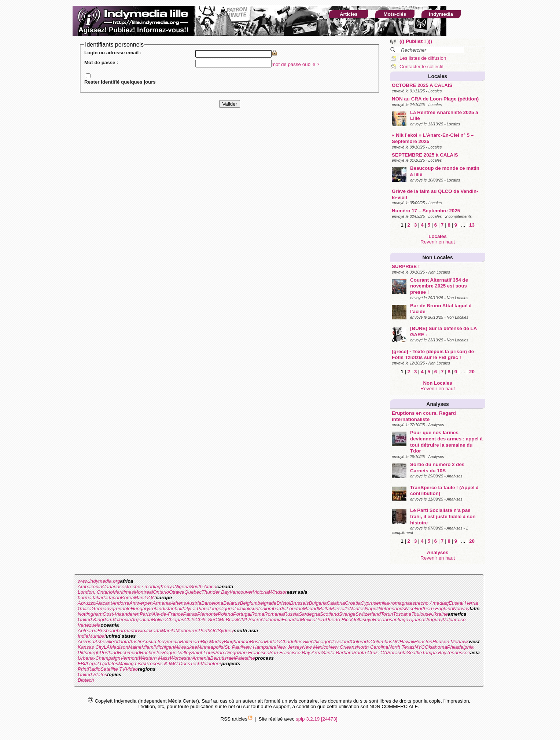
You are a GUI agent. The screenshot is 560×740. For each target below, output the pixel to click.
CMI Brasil (227, 620)
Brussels (299, 603)
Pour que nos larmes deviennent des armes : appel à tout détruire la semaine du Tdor (446, 442)
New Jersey (289, 647)
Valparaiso (454, 620)
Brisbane (107, 631)
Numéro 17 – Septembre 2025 (426, 211)
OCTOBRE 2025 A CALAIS (422, 85)
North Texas (401, 647)
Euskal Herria (463, 603)
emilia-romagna (393, 603)
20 (472, 372)
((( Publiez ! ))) (416, 41)
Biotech (86, 680)
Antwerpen (141, 603)
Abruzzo (87, 603)
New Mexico (315, 647)
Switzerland (368, 614)
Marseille (340, 609)
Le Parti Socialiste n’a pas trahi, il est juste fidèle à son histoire (443, 516)
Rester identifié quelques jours (120, 82)
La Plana (200, 609)
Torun (387, 614)
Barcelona (212, 603)
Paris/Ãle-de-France (161, 614)
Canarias (112, 587)
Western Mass (154, 658)
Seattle (415, 653)
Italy (185, 609)
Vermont (129, 658)
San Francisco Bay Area (296, 653)
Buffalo (273, 642)
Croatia (353, 603)
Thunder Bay (215, 592)
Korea (128, 598)
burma (85, 598)
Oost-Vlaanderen (121, 614)
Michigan (164, 647)
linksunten (254, 609)
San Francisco (253, 653)
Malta (324, 609)
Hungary (140, 609)
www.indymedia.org (99, 581)
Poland (225, 614)
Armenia (162, 603)
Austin (136, 642)
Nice (410, 609)
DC (396, 642)
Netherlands (392, 609)
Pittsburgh (89, 653)
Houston (423, 642)
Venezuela (89, 625)
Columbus (382, 642)
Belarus (231, 603)
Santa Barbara (338, 653)
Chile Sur (205, 620)
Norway (461, 609)
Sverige (347, 614)
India (83, 636)
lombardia (276, 609)
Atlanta (122, 642)
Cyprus (368, 603)
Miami (148, 647)
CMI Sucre (249, 620)
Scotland (329, 614)
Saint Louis (203, 653)
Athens (178, 603)
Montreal (143, 592)
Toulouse (421, 614)
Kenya (167, 587)
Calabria (336, 603)
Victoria (261, 592)
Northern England (434, 609)
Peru (321, 620)
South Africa (203, 587)
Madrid (310, 609)
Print (83, 669)
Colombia (271, 620)
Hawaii (407, 642)
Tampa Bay (434, 653)
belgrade (267, 603)
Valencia (122, 620)
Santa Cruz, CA (370, 653)
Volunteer (211, 664)
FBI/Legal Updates (98, 664)
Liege (215, 609)
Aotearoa (88, 631)
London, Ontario (95, 592)
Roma (258, 614)
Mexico (307, 620)
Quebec (193, 592)
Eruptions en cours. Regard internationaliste (424, 416)
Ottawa (177, 592)
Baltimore (190, 642)
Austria (194, 603)
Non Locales (437, 257)
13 (472, 225)
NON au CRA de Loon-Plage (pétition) (435, 99)
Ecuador (291, 620)
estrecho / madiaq (141, 587)
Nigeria (182, 587)
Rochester (151, 653)
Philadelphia (460, 647)
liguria (228, 609)
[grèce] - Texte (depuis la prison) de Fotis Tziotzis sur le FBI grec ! (433, 355)
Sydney (226, 631)
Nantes (357, 609)
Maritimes (124, 592)
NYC (420, 647)
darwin (138, 631)
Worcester (181, 658)
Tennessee (458, 653)
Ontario (161, 592)
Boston (258, 642)
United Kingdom (95, 620)
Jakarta (100, 598)
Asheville (104, 642)
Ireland (157, 609)
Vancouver (241, 592)
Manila (141, 598)
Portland (109, 653)
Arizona (86, 642)
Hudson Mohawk (451, 642)
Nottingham (90, 614)
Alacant (104, 603)
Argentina (141, 620)
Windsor (278, 592)
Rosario (382, 620)
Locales (438, 76)
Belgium (248, 603)
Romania (274, 614)
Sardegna (309, 614)
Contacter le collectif (421, 67)
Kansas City (91, 647)
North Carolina (373, 647)
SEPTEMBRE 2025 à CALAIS (425, 155)
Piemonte (207, 614)
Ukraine (439, 614)
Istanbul (173, 609)
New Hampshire (259, 647)
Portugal (242, 614)
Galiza (85, 609)
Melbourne (187, 631)
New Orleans (343, 647)
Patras (190, 614)
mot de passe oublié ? (295, 64)
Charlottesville (296, 642)
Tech (195, 664)
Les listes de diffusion (423, 58)
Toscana (402, 614)
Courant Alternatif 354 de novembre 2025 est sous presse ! (439, 286)
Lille (239, 609)
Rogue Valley (176, 653)
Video (132, 669)
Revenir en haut (438, 242)
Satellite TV (113, 669)
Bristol (283, 603)
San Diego (226, 653)
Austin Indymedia (161, 642)
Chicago (320, 642)
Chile (190, 620)
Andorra (120, 603)
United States (92, 675)
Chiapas (175, 620)
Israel (229, 658)
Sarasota (397, 653)
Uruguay (434, 620)
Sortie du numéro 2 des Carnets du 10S (437, 468)
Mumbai (97, 636)
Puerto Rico (339, 620)
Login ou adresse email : (113, 53)
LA (107, 647)
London (295, 609)
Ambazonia (90, 587)
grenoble (121, 609)
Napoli (372, 609)
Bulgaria (318, 603)
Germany (102, 609)
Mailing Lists (131, 664)
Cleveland (340, 642)
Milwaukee (186, 647)
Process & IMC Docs (168, 664)
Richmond (129, 653)
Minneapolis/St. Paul (220, 647)
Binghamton (237, 642)
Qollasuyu (362, 620)
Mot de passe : (101, 63)
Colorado (361, 642)
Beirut (217, 658)
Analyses (437, 404)
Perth (205, 631)
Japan (114, 598)
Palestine (245, 658)
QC (152, 598)
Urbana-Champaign (99, 658)
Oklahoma (436, 647)
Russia (291, 614)
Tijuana (416, 620)
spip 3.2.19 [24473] (316, 719)
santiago (399, 620)
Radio (94, 669)
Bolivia (159, 620)
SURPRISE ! (406, 266)
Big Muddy (212, 642)
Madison (119, 647)
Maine (135, 647)
